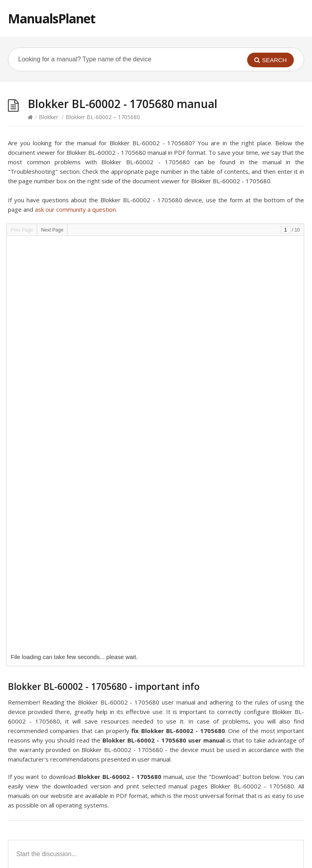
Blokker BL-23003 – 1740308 (55, 621)
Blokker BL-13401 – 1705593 (55, 782)
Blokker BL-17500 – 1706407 (203, 797)
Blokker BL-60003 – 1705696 (55, 797)
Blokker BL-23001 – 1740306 (55, 577)
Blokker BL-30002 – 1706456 (203, 563)
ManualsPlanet (52, 18)
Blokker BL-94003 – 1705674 (203, 724)
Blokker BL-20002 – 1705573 (55, 753)
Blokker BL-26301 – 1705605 (55, 607)
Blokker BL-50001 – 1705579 (203, 694)
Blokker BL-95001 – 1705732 (55, 563)
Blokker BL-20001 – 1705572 (55, 636)
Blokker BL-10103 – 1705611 (203, 621)
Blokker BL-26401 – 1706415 (55, 694)
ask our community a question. (76, 209)
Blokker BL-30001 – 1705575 (203, 636)
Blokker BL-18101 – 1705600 (203, 768)
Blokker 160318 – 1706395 (200, 577)
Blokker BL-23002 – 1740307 (203, 651)
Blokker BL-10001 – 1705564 (203, 782)
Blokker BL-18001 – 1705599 (203, 753)
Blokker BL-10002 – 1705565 (55, 812)
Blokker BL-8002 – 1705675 (53, 680)
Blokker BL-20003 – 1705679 (55, 724)
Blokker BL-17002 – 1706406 (55, 651)
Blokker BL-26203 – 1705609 (203, 680)
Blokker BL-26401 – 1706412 (203, 738)
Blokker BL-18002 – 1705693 (203, 665)
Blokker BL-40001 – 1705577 (55, 665)
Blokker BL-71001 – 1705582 (203, 709)
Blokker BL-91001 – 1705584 (203, 607)
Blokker (48, 117)
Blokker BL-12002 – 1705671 (203, 592)
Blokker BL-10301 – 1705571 (55, 738)
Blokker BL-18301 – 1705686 (55, 709)
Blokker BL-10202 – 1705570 (55, 768)
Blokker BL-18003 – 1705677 (55, 592)
